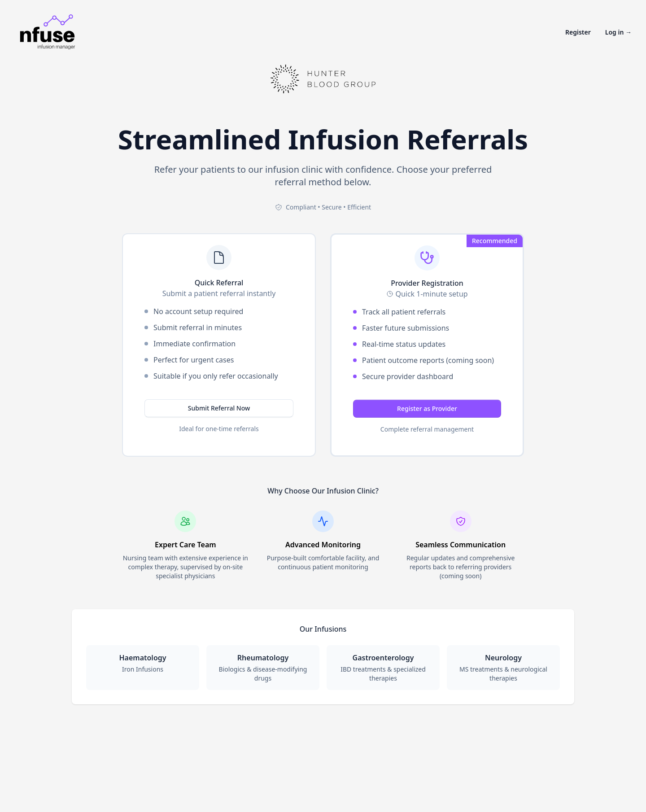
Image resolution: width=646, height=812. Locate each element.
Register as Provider (427, 408)
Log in (618, 32)
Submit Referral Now (219, 408)
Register (578, 32)
